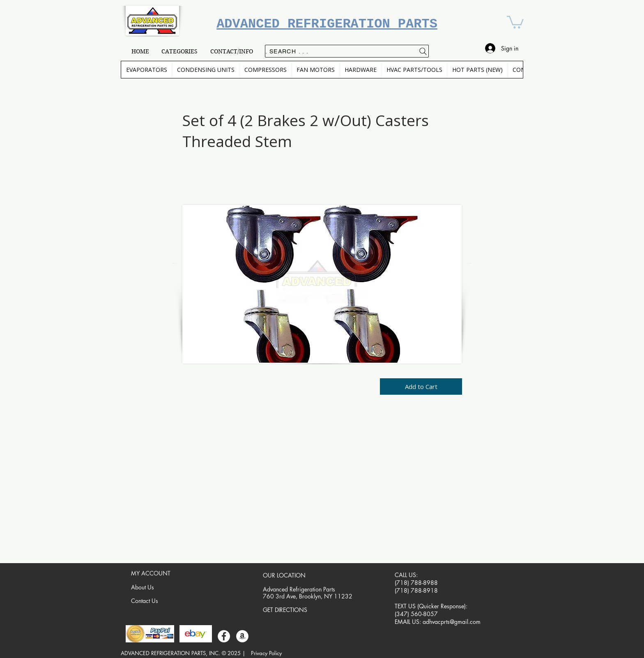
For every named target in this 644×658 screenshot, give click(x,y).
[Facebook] (224, 636)
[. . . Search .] (347, 51)
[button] (515, 21)
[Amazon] (242, 636)
